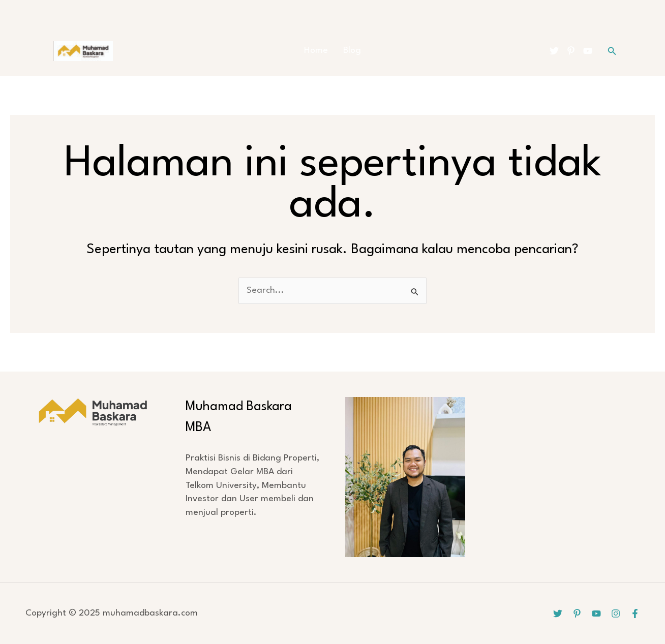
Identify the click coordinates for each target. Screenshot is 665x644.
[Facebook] (635, 614)
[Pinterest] (571, 51)
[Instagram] (616, 614)
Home (316, 51)
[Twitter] (554, 51)
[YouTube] (588, 51)
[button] (612, 51)
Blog (352, 51)
